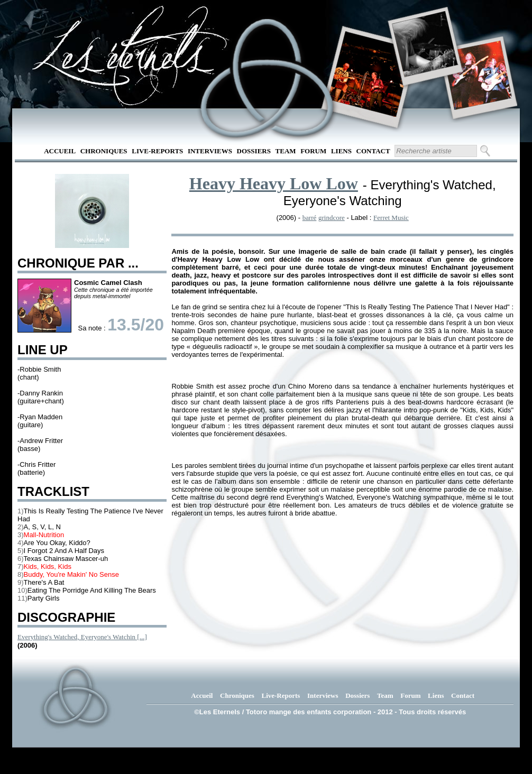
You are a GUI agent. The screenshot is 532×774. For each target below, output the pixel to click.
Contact (373, 151)
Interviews (210, 151)
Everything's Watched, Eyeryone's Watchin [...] (82, 637)
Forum (313, 151)
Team (286, 151)
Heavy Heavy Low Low (274, 183)
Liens (341, 151)
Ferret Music (391, 218)
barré (310, 218)
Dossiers (254, 151)
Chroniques (104, 151)
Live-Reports (157, 151)
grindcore (332, 218)
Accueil (60, 151)
